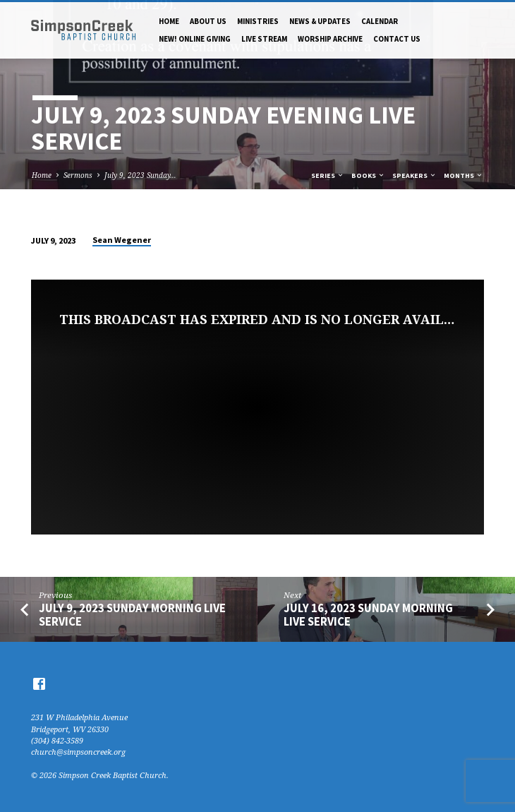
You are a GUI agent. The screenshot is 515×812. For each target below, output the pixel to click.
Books (368, 175)
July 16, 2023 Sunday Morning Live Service (368, 615)
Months (464, 175)
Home (169, 21)
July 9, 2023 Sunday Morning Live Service (132, 615)
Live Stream (264, 39)
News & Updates (320, 21)
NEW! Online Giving (195, 39)
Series (328, 175)
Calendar (380, 21)
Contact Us (397, 39)
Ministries (258, 21)
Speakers (414, 175)
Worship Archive (330, 39)
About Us (208, 21)
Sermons (78, 175)
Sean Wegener (122, 240)
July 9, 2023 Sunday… (140, 175)
